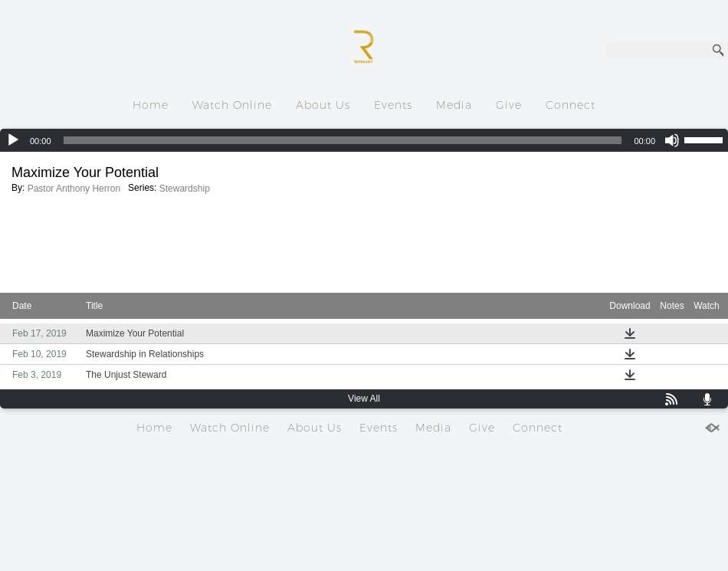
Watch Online (232, 105)
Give (509, 105)
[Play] (13, 140)
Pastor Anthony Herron (74, 189)
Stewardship (185, 189)
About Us (323, 105)
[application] (364, 140)
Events (393, 105)
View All (364, 399)
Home (151, 105)
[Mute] (672, 140)
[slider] (343, 140)
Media (454, 105)
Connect (571, 105)
